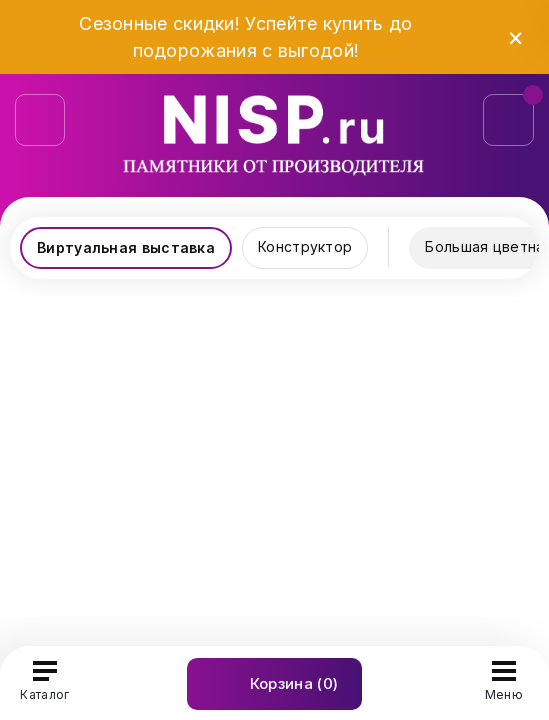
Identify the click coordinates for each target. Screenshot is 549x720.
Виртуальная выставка (126, 247)
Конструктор (305, 246)
